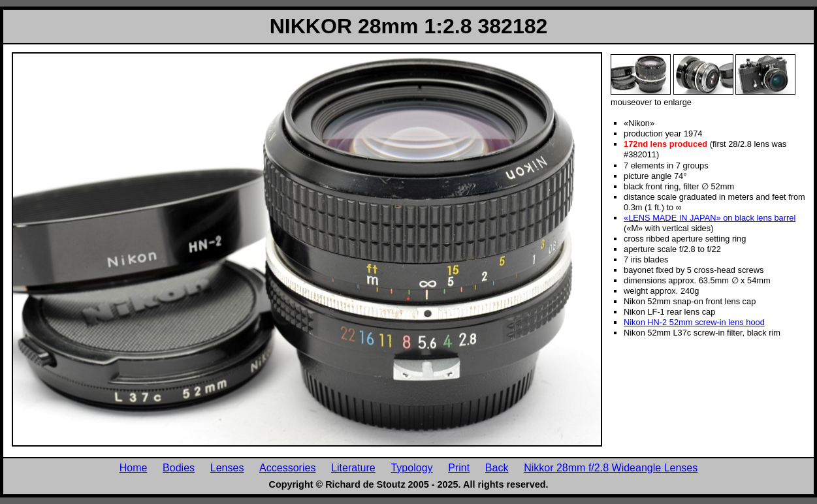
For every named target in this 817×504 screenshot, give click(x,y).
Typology (411, 467)
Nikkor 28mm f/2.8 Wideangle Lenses (611, 467)
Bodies (179, 467)
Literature (353, 467)
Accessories (287, 467)
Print (459, 467)
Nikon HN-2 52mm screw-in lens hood (694, 322)
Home (134, 467)
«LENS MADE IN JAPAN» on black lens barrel (710, 218)
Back (497, 467)
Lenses (227, 467)
